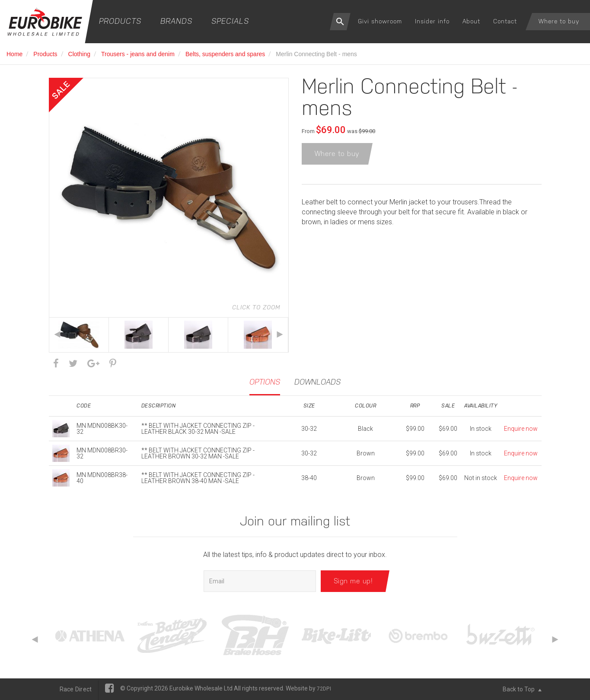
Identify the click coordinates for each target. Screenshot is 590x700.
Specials (230, 21)
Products (120, 21)
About (471, 21)
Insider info (432, 21)
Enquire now (521, 429)
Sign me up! (353, 581)
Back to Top (522, 689)
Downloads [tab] (317, 382)
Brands (176, 21)
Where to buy (559, 21)
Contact (505, 21)
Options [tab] (265, 382)
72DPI (324, 689)
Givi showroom (380, 21)
